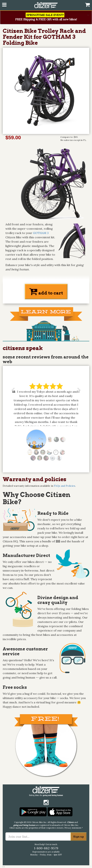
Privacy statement (73, 828)
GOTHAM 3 (41, 233)
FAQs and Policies (65, 486)
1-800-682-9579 (46, 848)
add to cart (46, 291)
